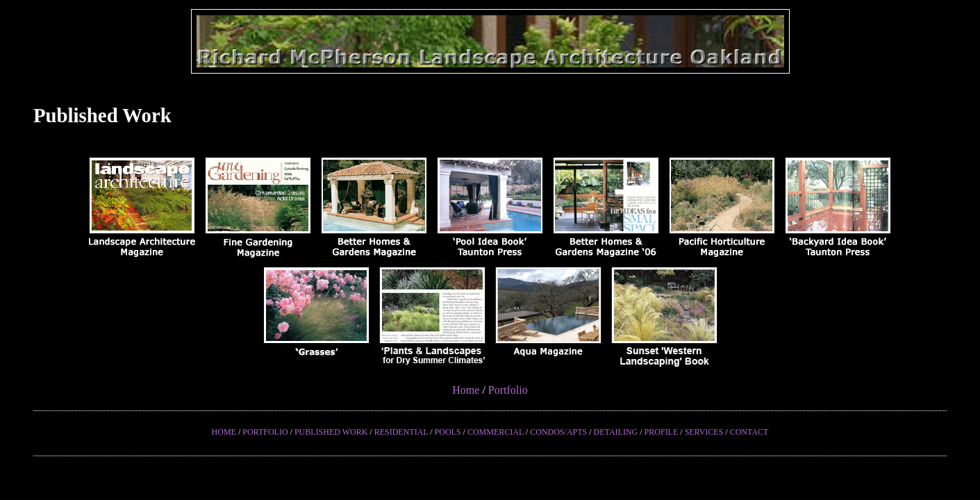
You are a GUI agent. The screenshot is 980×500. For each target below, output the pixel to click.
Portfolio (508, 390)
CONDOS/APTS (558, 432)
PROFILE (662, 432)
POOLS (448, 432)
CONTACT (749, 432)
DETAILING (616, 432)
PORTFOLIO (265, 432)
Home (466, 390)
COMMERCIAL (496, 432)
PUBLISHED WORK (331, 432)
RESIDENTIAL (401, 432)
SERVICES (704, 432)
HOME (224, 432)
